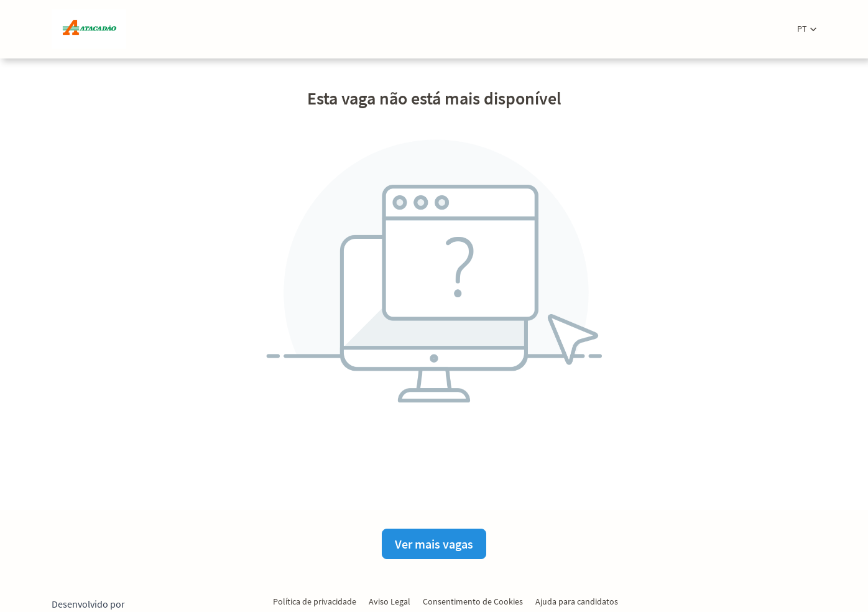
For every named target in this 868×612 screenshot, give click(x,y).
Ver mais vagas (434, 544)
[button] (807, 29)
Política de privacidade (315, 601)
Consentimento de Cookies (473, 601)
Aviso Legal (390, 601)
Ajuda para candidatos (577, 601)
